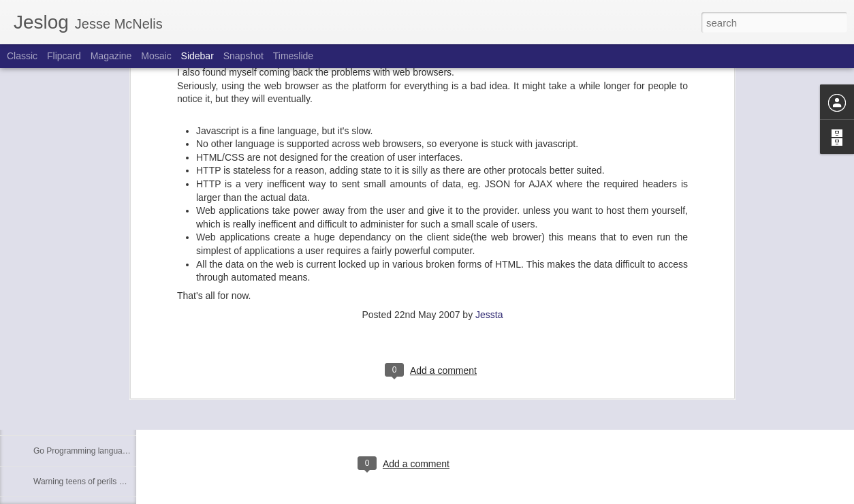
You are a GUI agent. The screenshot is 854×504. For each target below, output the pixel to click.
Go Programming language (82, 451)
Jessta (489, 134)
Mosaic (156, 56)
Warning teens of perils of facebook (97, 482)
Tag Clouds (54, 359)
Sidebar (197, 56)
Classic (22, 56)
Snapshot (243, 56)
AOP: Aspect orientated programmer (99, 420)
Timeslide (293, 56)
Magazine (111, 56)
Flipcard (64, 56)
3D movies (53, 390)
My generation (59, 328)
